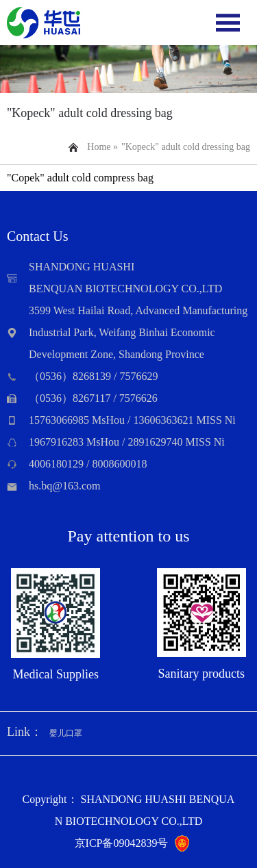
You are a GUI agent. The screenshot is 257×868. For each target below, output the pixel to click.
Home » (102, 147)
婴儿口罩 (66, 733)
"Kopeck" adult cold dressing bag (186, 147)
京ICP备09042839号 (122, 843)
